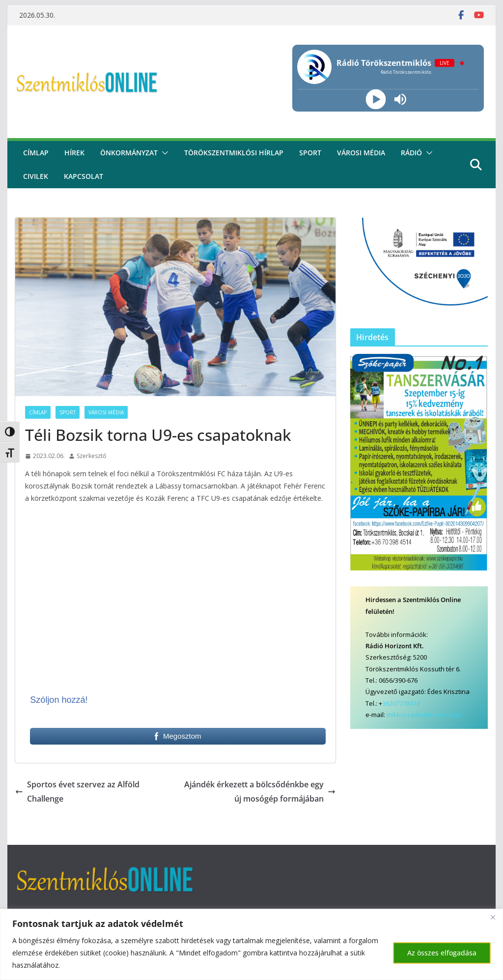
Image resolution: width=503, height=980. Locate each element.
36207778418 (401, 703)
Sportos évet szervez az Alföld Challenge (77, 792)
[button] (163, 153)
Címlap (38, 412)
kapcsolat (84, 176)
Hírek (74, 153)
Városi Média (106, 412)
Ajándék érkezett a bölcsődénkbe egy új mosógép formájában (260, 792)
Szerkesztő (91, 456)
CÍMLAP (36, 153)
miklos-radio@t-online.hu (424, 715)
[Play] (376, 100)
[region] (251, 944)
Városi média (361, 153)
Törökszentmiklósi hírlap (234, 153)
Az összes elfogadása (442, 953)
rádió (411, 153)
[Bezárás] (493, 917)
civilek (36, 176)
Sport (310, 153)
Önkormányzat (129, 153)
